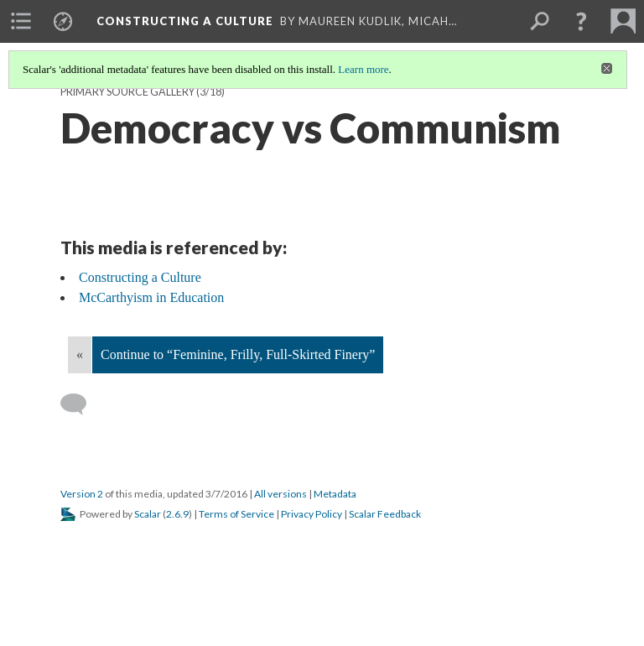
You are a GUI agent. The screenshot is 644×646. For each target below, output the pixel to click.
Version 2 (82, 494)
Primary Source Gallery (127, 92)
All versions (280, 494)
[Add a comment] (81, 404)
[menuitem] (21, 21)
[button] (581, 21)
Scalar (148, 514)
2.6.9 (177, 514)
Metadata (335, 494)
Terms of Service (236, 514)
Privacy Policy (312, 514)
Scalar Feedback (385, 514)
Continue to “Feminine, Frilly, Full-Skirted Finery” (238, 354)
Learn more (363, 69)
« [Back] (80, 354)
